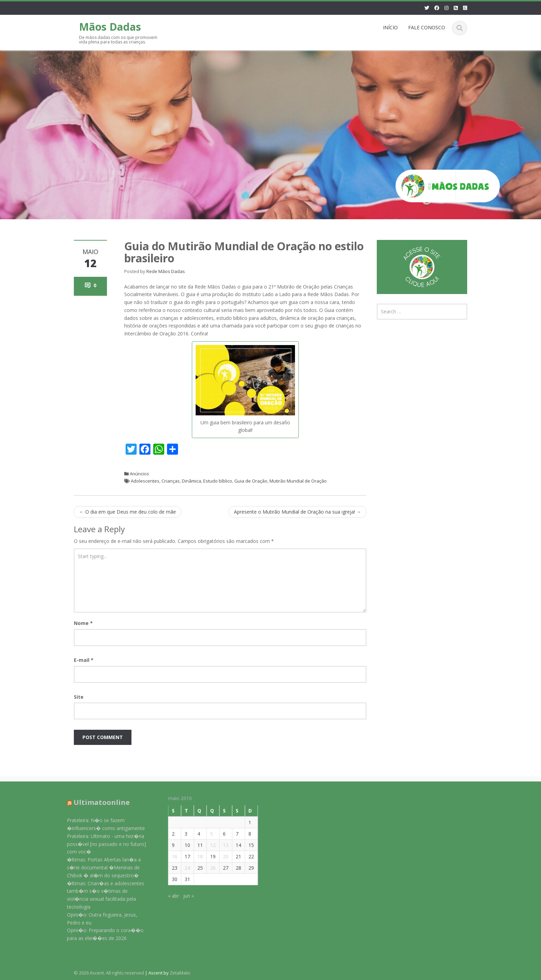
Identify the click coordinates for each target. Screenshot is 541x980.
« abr (169, 896)
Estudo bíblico (218, 481)
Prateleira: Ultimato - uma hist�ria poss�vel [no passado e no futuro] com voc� (102, 844)
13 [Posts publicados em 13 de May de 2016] (222, 845)
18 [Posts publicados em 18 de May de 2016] (196, 856)
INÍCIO (390, 27)
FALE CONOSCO (427, 27)
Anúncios (139, 474)
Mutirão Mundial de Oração (298, 481)
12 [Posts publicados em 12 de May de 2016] (209, 845)
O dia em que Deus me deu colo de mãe (127, 512)
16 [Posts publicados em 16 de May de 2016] (170, 856)
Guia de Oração (251, 481)
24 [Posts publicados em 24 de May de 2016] (183, 868)
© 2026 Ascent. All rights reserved (109, 973)
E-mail (84, 660)
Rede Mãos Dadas (166, 271)
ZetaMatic (180, 973)
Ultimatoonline (97, 802)
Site (79, 697)
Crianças (171, 481)
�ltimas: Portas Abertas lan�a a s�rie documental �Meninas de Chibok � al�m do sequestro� (100, 867)
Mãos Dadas (110, 27)
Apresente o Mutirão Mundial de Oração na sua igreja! (298, 512)
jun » (184, 896)
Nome (83, 623)
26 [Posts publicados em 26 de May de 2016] (209, 868)
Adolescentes (145, 481)
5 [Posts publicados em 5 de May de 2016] (207, 834)
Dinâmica (191, 481)
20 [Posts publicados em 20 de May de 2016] (222, 856)
